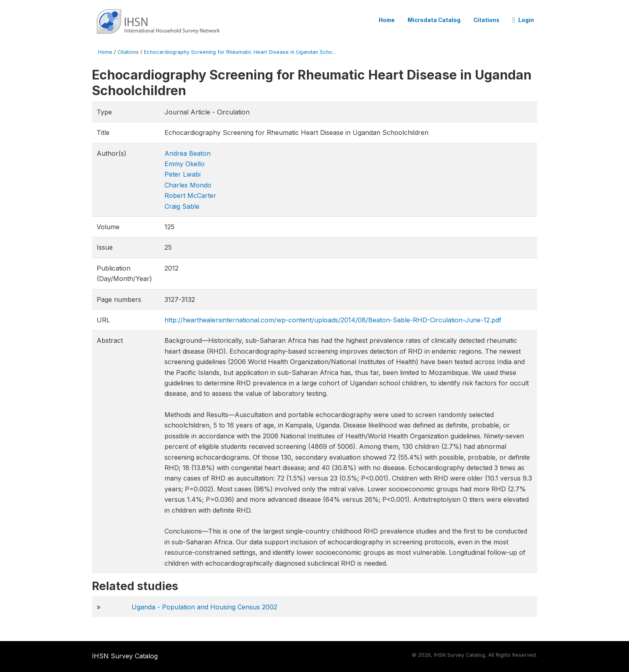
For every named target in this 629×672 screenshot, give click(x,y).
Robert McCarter (190, 195)
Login (523, 20)
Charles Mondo (188, 185)
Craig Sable (182, 206)
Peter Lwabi (183, 174)
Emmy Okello (185, 164)
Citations (486, 20)
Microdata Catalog (434, 20)
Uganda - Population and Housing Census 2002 (204, 607)
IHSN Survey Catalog (125, 656)
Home (387, 20)
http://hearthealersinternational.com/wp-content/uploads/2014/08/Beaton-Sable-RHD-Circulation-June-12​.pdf (333, 320)
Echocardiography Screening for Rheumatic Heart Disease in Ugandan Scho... (240, 52)
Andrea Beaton (188, 153)
